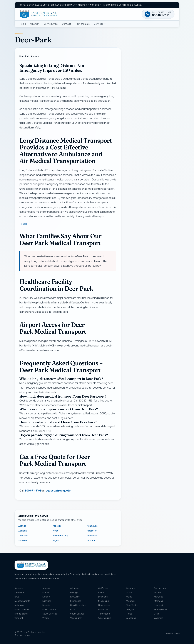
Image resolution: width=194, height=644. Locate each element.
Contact (66, 24)
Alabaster (92, 531)
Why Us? (35, 24)
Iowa (17, 597)
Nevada (46, 605)
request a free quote (58, 491)
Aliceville (23, 540)
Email (132, 141)
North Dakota (49, 609)
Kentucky (75, 597)
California (103, 588)
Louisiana (103, 597)
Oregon (130, 609)
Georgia (74, 592)
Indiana (158, 592)
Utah (156, 614)
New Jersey (104, 605)
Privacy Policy (173, 634)
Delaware (19, 592)
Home (23, 24)
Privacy (163, 249)
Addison (23, 531)
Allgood (56, 540)
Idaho (101, 592)
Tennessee (104, 614)
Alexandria (92, 536)
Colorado (131, 588)
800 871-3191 (33, 491)
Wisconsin (131, 618)
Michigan (47, 601)
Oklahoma (103, 609)
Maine (129, 597)
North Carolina (22, 609)
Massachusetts (22, 601)
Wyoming (159, 618)
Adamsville (92, 526)
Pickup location (140, 175)
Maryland (159, 597)
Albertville (23, 536)
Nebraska (19, 605)
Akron (55, 531)
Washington (76, 618)
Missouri (130, 601)
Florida (46, 592)
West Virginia (105, 618)
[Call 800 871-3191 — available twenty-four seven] (153, 261)
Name (132, 113)
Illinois (129, 592)
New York (159, 605)
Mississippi (104, 601)
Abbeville (57, 526)
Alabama (19, 588)
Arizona (46, 588)
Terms (169, 249)
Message (143, 213)
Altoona (91, 540)
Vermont (19, 618)
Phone (133, 127)
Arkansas (75, 588)
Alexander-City (60, 536)
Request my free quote (153, 242)
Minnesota (76, 601)
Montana (158, 601)
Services (100, 24)
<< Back (23, 224)
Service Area (51, 24)
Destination (138, 194)
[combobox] (153, 181)
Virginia (46, 618)
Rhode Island (21, 614)
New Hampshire (78, 605)
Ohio (73, 609)
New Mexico (132, 605)
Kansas (46, 597)
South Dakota (77, 614)
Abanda (22, 526)
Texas (129, 614)
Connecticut (160, 588)
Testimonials (82, 24)
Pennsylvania (160, 609)
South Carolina (50, 614)
